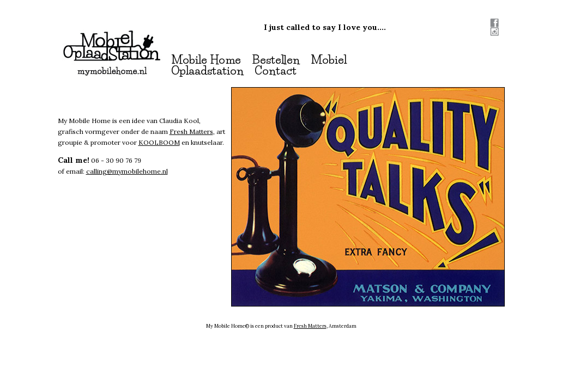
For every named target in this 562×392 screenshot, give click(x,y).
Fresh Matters (191, 131)
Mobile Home (206, 60)
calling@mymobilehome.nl (127, 171)
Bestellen (276, 60)
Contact (276, 71)
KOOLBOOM (159, 142)
